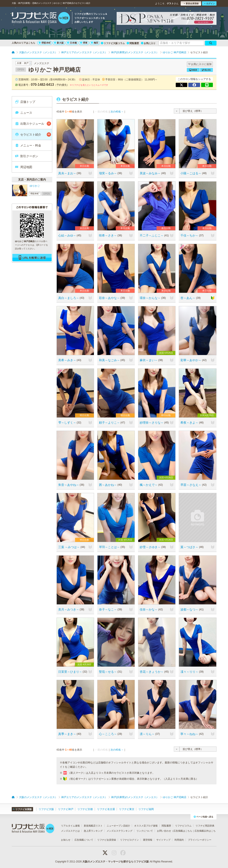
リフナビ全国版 (22, 809)
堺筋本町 (45, 43)
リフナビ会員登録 (107, 840)
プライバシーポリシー (200, 840)
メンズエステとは (70, 831)
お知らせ (66, 840)
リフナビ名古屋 (106, 809)
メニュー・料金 (28, 145)
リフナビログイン (129, 840)
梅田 (95, 43)
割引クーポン (27, 156)
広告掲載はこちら (183, 831)
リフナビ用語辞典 (205, 826)
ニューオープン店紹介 (118, 826)
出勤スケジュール (33, 124)
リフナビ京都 (85, 809)
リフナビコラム (183, 826)
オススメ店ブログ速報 (146, 826)
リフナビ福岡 (146, 809)
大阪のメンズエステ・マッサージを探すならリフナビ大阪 (116, 862)
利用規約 (179, 840)
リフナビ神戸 (66, 809)
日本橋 (72, 43)
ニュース (24, 113)
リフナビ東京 (127, 809)
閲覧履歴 (133, 43)
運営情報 (148, 840)
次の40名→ (117, 112)
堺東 (84, 43)
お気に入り (148, 43)
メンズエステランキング (120, 831)
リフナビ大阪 (46, 809)
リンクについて (145, 831)
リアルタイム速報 (70, 826)
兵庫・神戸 (23, 63)
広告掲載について (84, 840)
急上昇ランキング (93, 831)
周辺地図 (24, 167)
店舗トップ (25, 102)
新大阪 (59, 43)
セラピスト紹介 (33, 135)
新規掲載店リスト (93, 826)
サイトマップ (163, 840)
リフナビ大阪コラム (113, 43)
